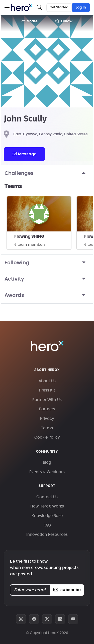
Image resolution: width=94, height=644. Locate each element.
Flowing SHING (29, 236)
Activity (47, 279)
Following (47, 263)
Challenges (47, 173)
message (24, 154)
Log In (81, 8)
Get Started (59, 7)
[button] (7, 8)
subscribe (67, 590)
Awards (47, 295)
